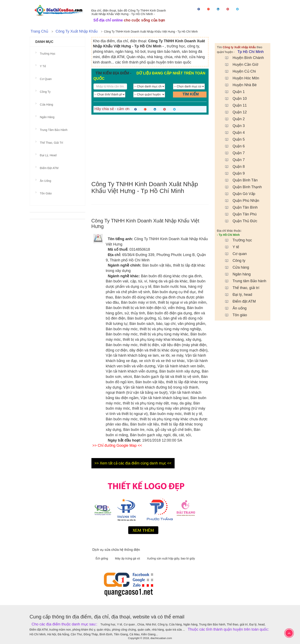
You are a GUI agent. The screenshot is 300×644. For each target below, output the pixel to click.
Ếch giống (102, 558)
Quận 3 (233, 126)
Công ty (233, 261)
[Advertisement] (150, 148)
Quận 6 (233, 146)
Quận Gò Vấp (238, 194)
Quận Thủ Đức (239, 221)
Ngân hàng (236, 274)
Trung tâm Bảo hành (243, 281)
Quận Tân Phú (239, 214)
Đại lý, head (236, 295)
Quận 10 (234, 99)
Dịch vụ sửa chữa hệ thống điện (116, 550)
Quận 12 (234, 112)
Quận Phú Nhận (240, 201)
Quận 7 (233, 153)
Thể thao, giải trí (240, 288)
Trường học (236, 240)
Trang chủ (39, 31)
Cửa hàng (235, 267)
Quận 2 (233, 119)
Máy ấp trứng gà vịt (128, 558)
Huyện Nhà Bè (239, 85)
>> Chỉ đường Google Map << (117, 445)
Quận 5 (233, 139)
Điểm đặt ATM (238, 301)
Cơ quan (234, 254)
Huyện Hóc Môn (240, 78)
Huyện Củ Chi (238, 71)
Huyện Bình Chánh (242, 58)
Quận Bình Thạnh (241, 187)
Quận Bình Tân (239, 180)
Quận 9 (233, 173)
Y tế (230, 247)
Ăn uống (234, 308)
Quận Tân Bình (239, 207)
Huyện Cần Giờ (239, 65)
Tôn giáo (234, 315)
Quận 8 (233, 167)
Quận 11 (234, 105)
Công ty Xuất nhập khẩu (77, 31)
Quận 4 (233, 133)
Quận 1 (233, 92)
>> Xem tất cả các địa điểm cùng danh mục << (133, 463)
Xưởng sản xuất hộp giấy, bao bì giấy (171, 558)
